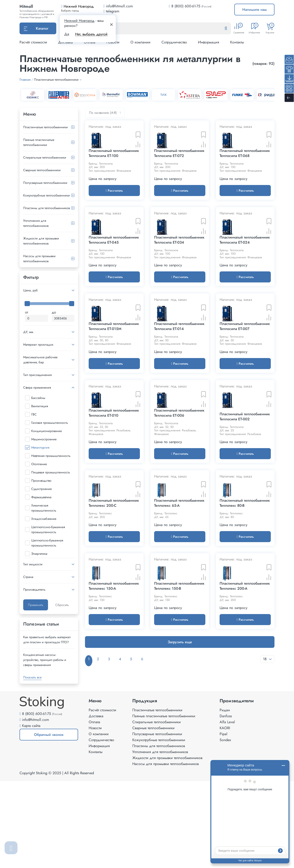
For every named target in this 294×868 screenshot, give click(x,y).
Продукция (145, 788)
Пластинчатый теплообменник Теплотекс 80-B (245, 593)
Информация (209, 42)
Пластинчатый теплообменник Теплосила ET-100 (114, 171)
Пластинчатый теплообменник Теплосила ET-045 (114, 276)
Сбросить (62, 605)
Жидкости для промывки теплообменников (41, 241)
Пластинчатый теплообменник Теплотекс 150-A (114, 694)
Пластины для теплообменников (47, 208)
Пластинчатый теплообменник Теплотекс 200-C (114, 593)
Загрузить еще (180, 750)
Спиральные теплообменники (45, 157)
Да (67, 34)
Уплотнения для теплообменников (36, 223)
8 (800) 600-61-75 (186, 6)
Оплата (94, 809)
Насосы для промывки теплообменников (39, 259)
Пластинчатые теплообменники (45, 127)
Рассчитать (114, 208)
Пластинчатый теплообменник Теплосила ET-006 (179, 485)
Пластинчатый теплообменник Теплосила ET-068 (245, 171)
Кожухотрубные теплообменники (47, 195)
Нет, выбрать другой (91, 34)
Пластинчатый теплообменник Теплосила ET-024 (245, 276)
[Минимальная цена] (37, 318)
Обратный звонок (41, 823)
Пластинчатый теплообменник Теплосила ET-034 (179, 276)
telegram (111, 11)
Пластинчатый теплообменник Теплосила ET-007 (245, 380)
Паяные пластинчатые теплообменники (39, 142)
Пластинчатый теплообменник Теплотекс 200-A (245, 694)
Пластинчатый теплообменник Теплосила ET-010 (114, 485)
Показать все (32, 677)
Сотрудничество (174, 42)
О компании (140, 42)
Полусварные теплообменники (45, 183)
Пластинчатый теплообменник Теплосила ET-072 (179, 171)
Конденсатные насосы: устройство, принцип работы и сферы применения (45, 660)
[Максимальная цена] (63, 318)
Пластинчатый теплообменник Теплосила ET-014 (179, 380)
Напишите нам (254, 10)
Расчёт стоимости (33, 42)
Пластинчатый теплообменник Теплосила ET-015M (114, 380)
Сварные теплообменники (42, 170)
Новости (95, 815)
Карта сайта (31, 813)
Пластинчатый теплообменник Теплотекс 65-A (179, 593)
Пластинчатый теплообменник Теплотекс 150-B (179, 694)
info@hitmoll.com (35, 807)
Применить (36, 605)
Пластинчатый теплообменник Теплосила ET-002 (245, 488)
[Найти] (229, 28)
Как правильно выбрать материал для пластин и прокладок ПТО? (47, 640)
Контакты (237, 42)
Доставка (96, 803)
